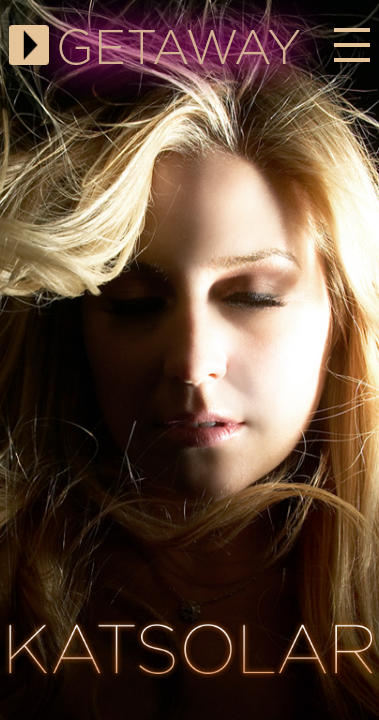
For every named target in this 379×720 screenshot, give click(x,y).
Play (29, 45)
